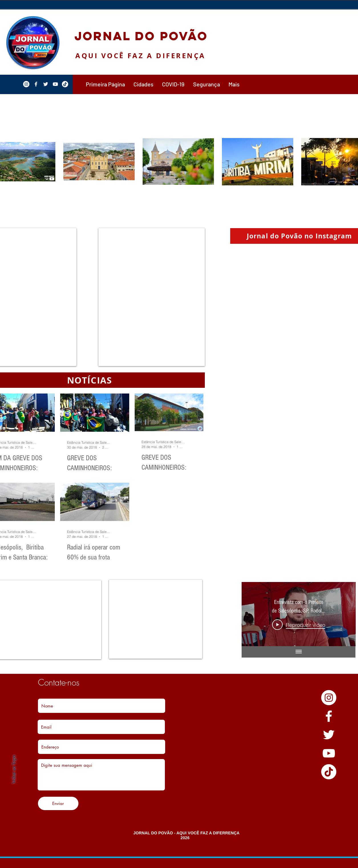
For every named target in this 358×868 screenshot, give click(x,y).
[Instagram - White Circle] (329, 698)
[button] (143, 84)
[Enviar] (58, 803)
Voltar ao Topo (14, 769)
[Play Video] (299, 625)
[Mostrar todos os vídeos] (298, 652)
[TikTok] (329, 772)
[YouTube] (329, 753)
